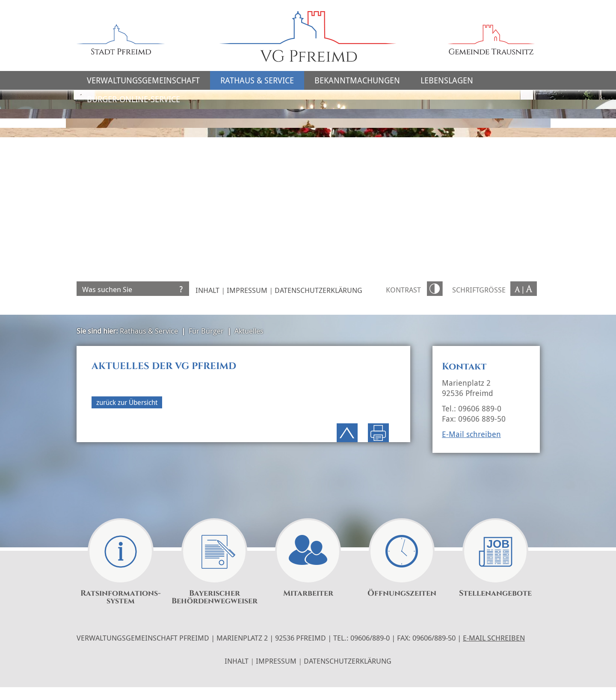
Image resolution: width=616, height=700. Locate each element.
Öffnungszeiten (402, 594)
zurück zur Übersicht (127, 402)
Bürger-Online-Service (133, 99)
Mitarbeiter (308, 594)
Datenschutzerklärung (318, 290)
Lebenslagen (447, 80)
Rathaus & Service (257, 80)
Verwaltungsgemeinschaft (143, 80)
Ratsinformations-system (121, 597)
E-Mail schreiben (471, 434)
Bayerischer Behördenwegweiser (215, 597)
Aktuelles (249, 331)
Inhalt (207, 290)
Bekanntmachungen (357, 80)
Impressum (247, 290)
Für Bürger (206, 331)
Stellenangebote (495, 594)
